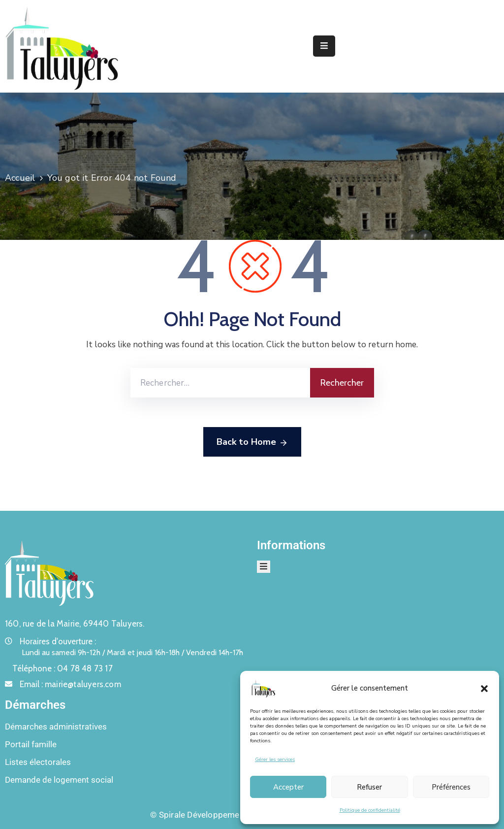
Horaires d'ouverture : (58, 641)
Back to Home (252, 442)
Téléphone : (63, 668)
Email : (70, 684)
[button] (484, 688)
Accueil (20, 178)
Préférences (451, 787)
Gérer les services (275, 760)
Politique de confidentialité (370, 810)
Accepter (288, 787)
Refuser (369, 787)
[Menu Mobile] (324, 46)
